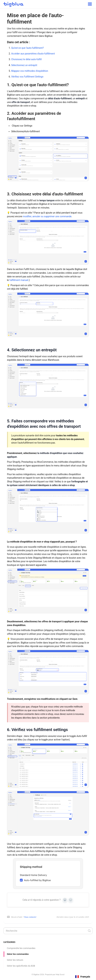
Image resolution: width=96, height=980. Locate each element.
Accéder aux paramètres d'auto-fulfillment (33, 54)
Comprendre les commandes (21, 948)
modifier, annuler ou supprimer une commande (47, 216)
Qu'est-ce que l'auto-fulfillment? (28, 48)
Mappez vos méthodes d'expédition (30, 71)
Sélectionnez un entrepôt (24, 65)
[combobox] (83, 977)
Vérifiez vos (27, 77)
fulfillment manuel (19, 280)
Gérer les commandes (18, 954)
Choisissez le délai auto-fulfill (26, 59)
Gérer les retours (15, 960)
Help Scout (60, 975)
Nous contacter (30, 917)
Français (83, 977)
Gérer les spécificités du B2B (21, 966)
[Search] (48, 931)
